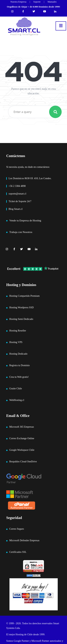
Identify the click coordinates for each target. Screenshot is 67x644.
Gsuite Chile (16, 389)
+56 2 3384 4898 (17, 186)
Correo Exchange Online (22, 438)
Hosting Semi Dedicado (21, 319)
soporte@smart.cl (17, 194)
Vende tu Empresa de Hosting (25, 220)
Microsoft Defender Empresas (24, 540)
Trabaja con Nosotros (21, 232)
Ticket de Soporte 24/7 (20, 201)
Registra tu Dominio (19, 365)
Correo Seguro (17, 529)
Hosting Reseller (18, 331)
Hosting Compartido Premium (24, 296)
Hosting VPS (16, 342)
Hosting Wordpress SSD (21, 307)
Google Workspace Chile (22, 450)
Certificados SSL (18, 552)
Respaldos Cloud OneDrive (23, 462)
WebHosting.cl (17, 400)
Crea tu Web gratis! (19, 377)
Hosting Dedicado (18, 354)
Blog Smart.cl (16, 209)
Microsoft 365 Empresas (22, 427)
